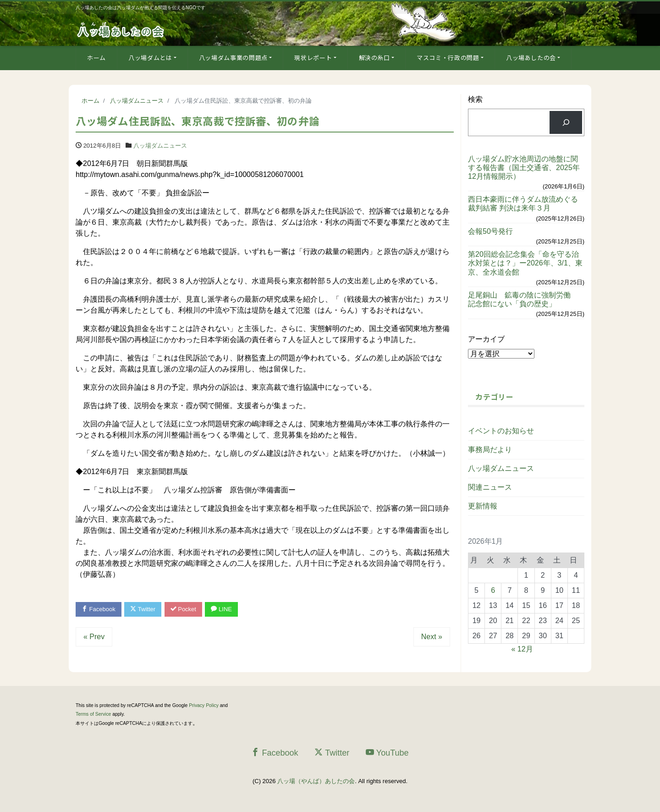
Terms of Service (93, 714)
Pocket (183, 609)
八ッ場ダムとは (150, 58)
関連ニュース (490, 487)
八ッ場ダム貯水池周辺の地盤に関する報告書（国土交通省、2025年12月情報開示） (524, 168)
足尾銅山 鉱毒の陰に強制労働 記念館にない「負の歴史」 (523, 299)
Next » (432, 637)
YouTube (387, 753)
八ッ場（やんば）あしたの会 (316, 781)
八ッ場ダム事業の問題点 (233, 58)
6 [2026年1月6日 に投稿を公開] (493, 590)
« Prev (94, 637)
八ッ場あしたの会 (531, 58)
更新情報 (483, 506)
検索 (475, 99)
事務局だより (490, 450)
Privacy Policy (204, 705)
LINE (221, 609)
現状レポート (313, 58)
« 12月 (522, 649)
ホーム (96, 58)
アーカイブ (486, 339)
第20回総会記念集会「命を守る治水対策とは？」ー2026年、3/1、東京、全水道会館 (525, 263)
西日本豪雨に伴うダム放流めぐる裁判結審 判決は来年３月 (523, 204)
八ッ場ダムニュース (160, 146)
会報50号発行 (490, 231)
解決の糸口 (374, 58)
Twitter (143, 609)
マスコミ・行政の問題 (448, 58)
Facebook (99, 609)
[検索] (566, 122)
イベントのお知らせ (501, 431)
